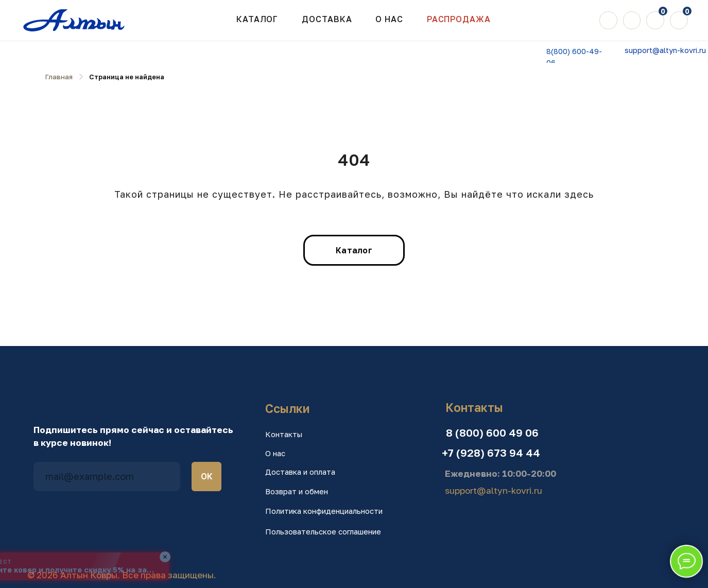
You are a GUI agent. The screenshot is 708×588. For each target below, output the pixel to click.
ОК (207, 476)
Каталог (257, 19)
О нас (275, 453)
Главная (59, 77)
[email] (107, 477)
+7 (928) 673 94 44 (491, 453)
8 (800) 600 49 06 (492, 433)
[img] (608, 20)
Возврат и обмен (297, 491)
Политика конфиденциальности (324, 511)
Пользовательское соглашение (323, 531)
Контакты (284, 434)
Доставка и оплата (300, 472)
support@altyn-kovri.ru (665, 50)
